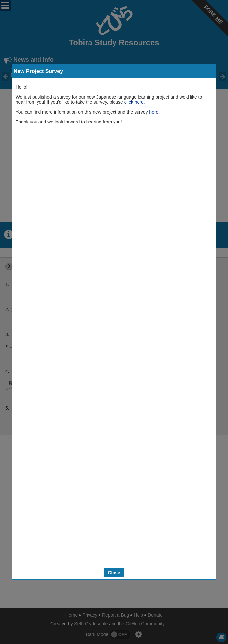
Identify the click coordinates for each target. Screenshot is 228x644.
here (154, 112)
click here (134, 102)
